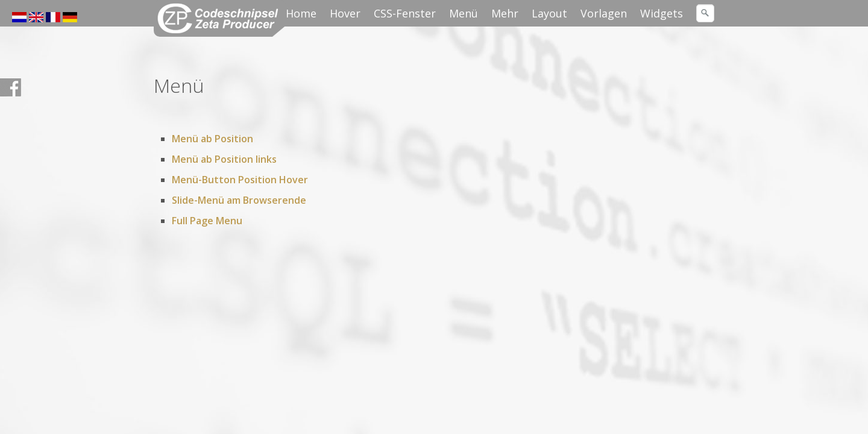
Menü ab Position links (224, 159)
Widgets (662, 13)
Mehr (505, 13)
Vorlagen (604, 13)
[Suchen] (705, 13)
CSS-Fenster (405, 13)
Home (301, 13)
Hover (345, 13)
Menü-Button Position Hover (240, 180)
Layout (549, 13)
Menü (464, 13)
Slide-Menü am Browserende (239, 200)
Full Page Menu (207, 221)
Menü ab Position (212, 139)
